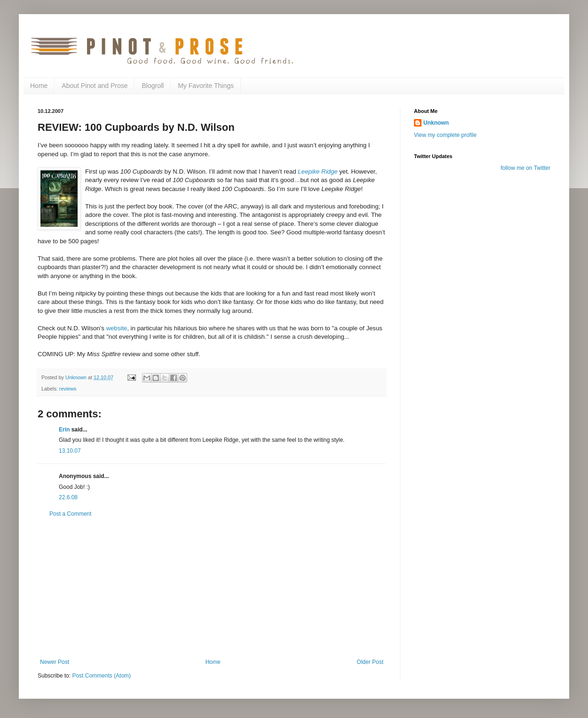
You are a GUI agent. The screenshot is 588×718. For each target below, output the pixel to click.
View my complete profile (445, 135)
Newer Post (55, 662)
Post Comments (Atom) (101, 676)
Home (39, 86)
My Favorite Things (206, 86)
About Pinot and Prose (95, 86)
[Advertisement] (212, 588)
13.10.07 (70, 451)
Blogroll (153, 86)
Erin (64, 430)
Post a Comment (70, 514)
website (116, 328)
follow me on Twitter (525, 168)
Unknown (436, 123)
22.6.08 (68, 497)
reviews (68, 389)
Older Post (370, 662)
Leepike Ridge (318, 172)
